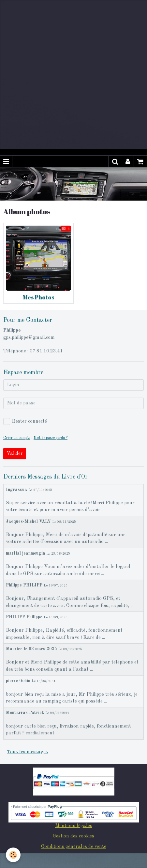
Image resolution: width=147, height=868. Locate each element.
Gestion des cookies (73, 836)
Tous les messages (27, 752)
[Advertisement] (73, 73)
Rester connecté (25, 421)
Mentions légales (74, 826)
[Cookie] (13, 855)
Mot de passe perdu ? (51, 438)
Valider (15, 454)
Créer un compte (17, 438)
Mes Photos (39, 297)
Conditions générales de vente (74, 847)
